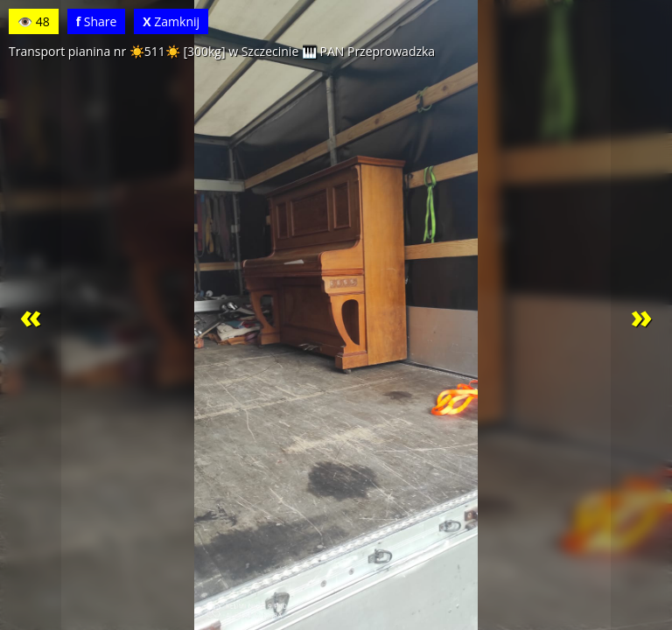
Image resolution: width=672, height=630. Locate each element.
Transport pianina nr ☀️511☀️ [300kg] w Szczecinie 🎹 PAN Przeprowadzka (222, 51)
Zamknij (171, 21)
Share (97, 21)
